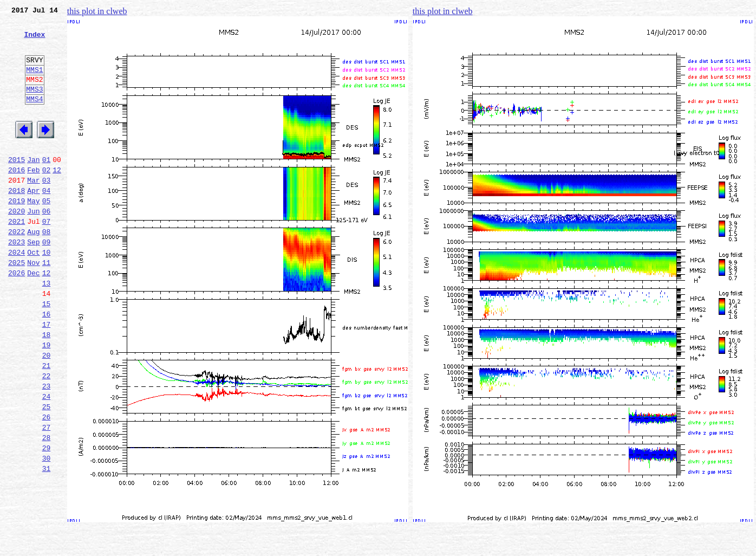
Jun (33, 245)
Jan (33, 185)
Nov (33, 305)
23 (47, 448)
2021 (17, 257)
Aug (33, 269)
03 (47, 209)
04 (47, 221)
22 (47, 436)
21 (47, 424)
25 (47, 471)
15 (47, 352)
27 (47, 495)
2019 (17, 233)
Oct (33, 293)
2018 (17, 221)
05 (47, 233)
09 (47, 281)
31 (47, 543)
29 (47, 519)
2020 (17, 245)
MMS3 (34, 105)
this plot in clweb (97, 11)
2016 (17, 197)
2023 (17, 281)
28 (47, 507)
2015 (17, 185)
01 (47, 185)
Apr (33, 221)
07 (47, 257)
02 (47, 197)
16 (47, 364)
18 (47, 388)
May (33, 233)
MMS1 (34, 82)
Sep (33, 281)
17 (47, 376)
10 (47, 293)
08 (47, 269)
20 (47, 412)
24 (47, 460)
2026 (17, 316)
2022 (17, 269)
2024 (17, 293)
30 (47, 531)
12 (57, 197)
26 (47, 483)
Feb (33, 197)
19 (47, 400)
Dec (33, 316)
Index (34, 41)
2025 (17, 305)
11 (47, 305)
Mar (33, 209)
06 (47, 245)
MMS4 (34, 117)
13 (47, 328)
